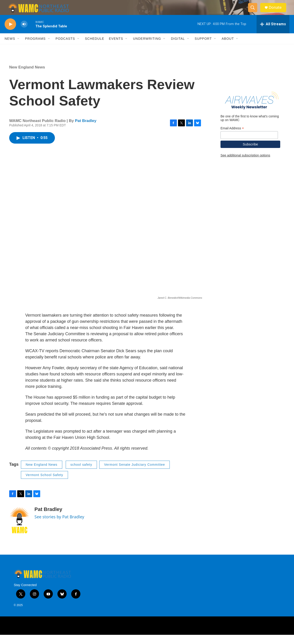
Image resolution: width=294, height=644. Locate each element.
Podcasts (65, 48)
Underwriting (147, 48)
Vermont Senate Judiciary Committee (134, 474)
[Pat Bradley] (20, 529)
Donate (278, 12)
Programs (35, 48)
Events (116, 48)
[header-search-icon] (254, 12)
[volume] (24, 33)
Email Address (232, 137)
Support (203, 48)
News (10, 48)
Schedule (95, 48)
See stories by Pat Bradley (59, 526)
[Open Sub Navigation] (19, 48)
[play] (10, 33)
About (228, 48)
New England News (27, 76)
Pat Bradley (86, 130)
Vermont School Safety (44, 484)
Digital (178, 48)
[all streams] (273, 33)
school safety (81, 474)
